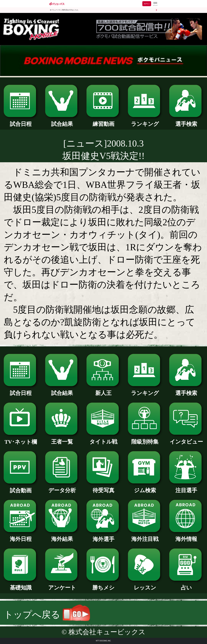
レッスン (145, 585)
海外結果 (62, 536)
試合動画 (21, 488)
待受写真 (103, 488)
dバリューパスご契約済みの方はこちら (64, 10)
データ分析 (62, 488)
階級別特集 (145, 439)
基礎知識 (21, 585)
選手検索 (186, 121)
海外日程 (21, 536)
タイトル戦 (103, 439)
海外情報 (186, 536)
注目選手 (186, 488)
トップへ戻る (47, 615)
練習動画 (103, 121)
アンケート (62, 585)
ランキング (145, 121)
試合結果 (62, 121)
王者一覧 (62, 439)
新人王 (103, 390)
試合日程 (21, 121)
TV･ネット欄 (21, 439)
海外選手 (103, 536)
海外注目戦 (145, 536)
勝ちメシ (103, 585)
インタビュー (186, 439)
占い (186, 585)
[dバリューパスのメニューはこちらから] (155, 4)
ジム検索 (145, 488)
